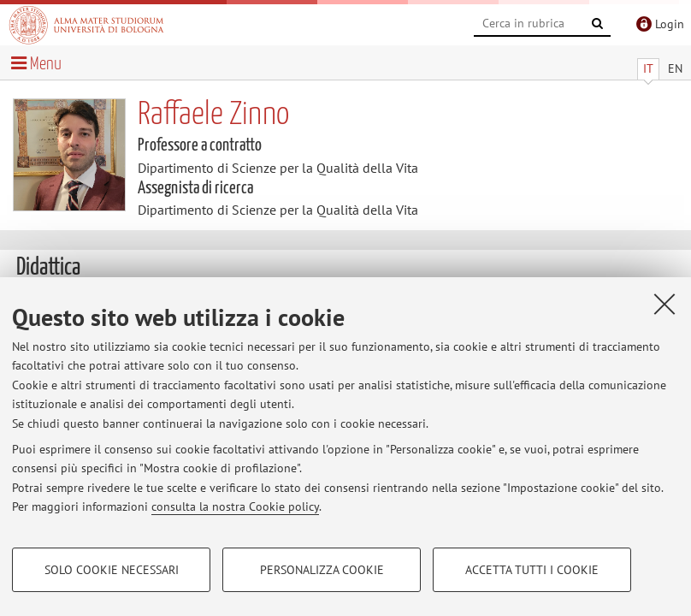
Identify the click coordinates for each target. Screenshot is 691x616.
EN (675, 68)
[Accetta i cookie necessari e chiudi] (664, 304)
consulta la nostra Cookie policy (235, 506)
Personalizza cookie (322, 570)
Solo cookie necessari (112, 570)
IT (648, 68)
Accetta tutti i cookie (532, 570)
